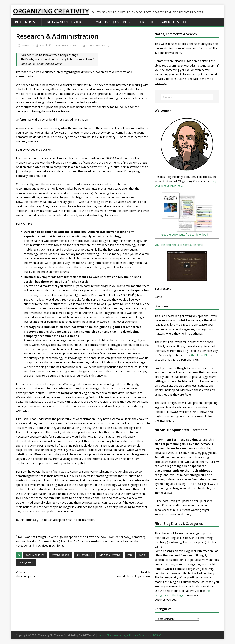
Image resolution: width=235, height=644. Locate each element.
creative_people (60, 555)
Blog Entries (25, 22)
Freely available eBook (63, 22)
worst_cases (26, 562)
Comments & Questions (110, 22)
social (142, 555)
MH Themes (57, 635)
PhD (130, 555)
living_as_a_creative (110, 555)
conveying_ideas (35, 555)
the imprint (162, 48)
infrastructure (84, 555)
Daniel (43, 45)
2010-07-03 (27, 45)
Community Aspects (65, 45)
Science (100, 45)
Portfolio (146, 22)
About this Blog (175, 22)
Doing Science (86, 45)
